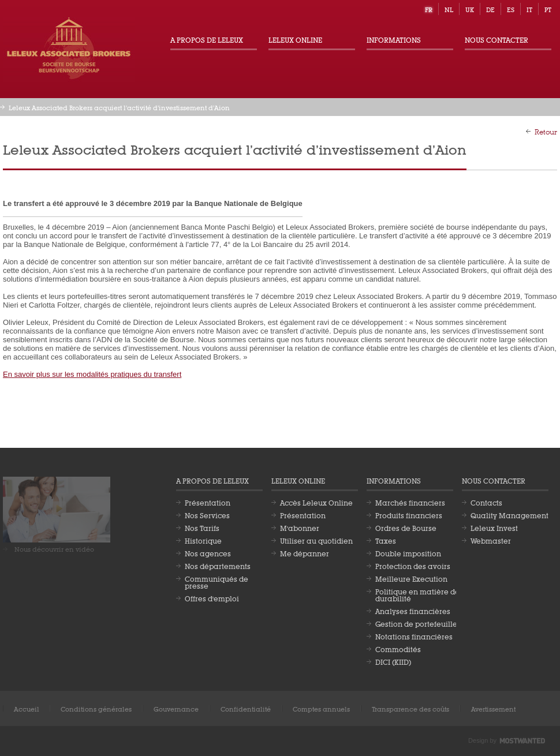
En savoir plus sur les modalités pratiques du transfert (92, 374)
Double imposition (408, 553)
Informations (394, 39)
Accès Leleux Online (316, 502)
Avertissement (493, 708)
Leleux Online (295, 39)
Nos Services (207, 515)
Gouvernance (176, 708)
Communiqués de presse (216, 582)
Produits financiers (409, 515)
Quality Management (509, 515)
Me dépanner (305, 553)
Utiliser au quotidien (316, 540)
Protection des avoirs (413, 566)
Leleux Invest (494, 527)
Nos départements (218, 566)
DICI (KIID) (393, 661)
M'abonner (300, 527)
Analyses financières (413, 611)
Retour (546, 131)
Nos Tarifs (202, 527)
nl (449, 9)
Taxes (386, 540)
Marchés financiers (410, 502)
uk (470, 9)
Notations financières (414, 636)
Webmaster (491, 540)
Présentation (208, 502)
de (490, 9)
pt (548, 9)
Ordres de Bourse (406, 527)
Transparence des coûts (410, 708)
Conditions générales (96, 708)
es (511, 9)
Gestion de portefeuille (416, 623)
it (529, 9)
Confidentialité (246, 708)
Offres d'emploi (212, 598)
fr (429, 9)
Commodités (398, 649)
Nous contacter (496, 39)
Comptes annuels (321, 708)
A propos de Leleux (207, 39)
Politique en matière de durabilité (417, 594)
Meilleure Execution (411, 578)
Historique (203, 540)
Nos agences (208, 553)
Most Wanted (522, 741)
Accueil (27, 708)
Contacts (486, 502)
